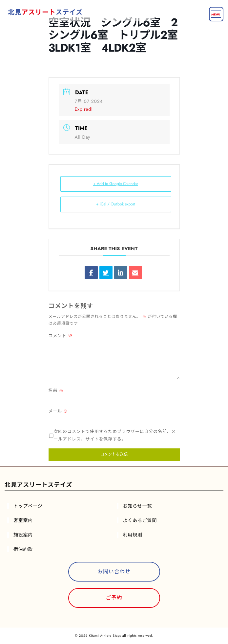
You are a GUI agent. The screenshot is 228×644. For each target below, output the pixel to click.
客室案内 (23, 520)
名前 (56, 390)
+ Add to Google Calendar (116, 184)
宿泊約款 (23, 549)
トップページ (28, 506)
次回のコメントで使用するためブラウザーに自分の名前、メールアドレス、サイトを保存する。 (115, 435)
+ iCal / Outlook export (116, 204)
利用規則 (133, 535)
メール (58, 411)
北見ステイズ (45, 12)
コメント (61, 336)
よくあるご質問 (140, 520)
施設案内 (23, 535)
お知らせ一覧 (138, 506)
